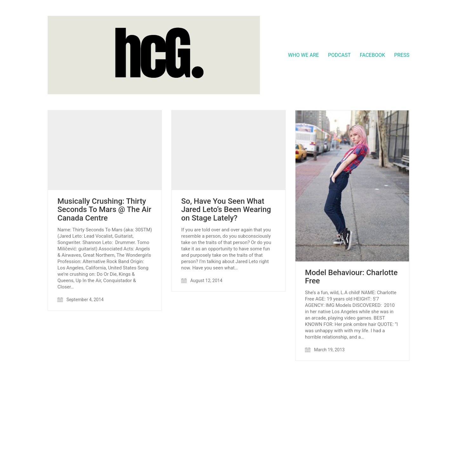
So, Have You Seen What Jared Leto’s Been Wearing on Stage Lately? (226, 210)
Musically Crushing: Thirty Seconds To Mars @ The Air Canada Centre (104, 210)
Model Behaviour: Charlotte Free (351, 277)
